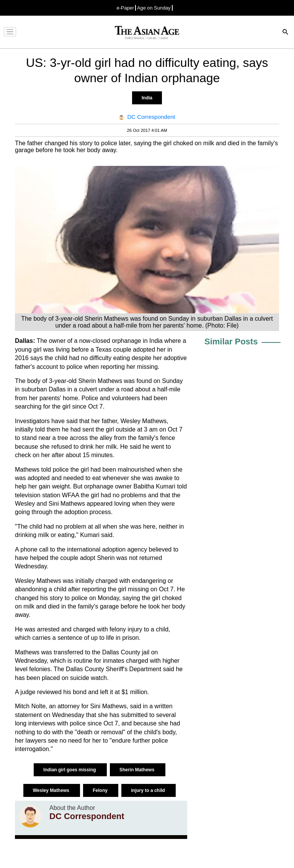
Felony (101, 790)
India (147, 98)
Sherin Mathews (138, 770)
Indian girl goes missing (70, 770)
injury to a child (149, 790)
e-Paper (125, 8)
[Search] (286, 33)
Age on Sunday (154, 8)
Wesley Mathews (52, 790)
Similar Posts (231, 342)
